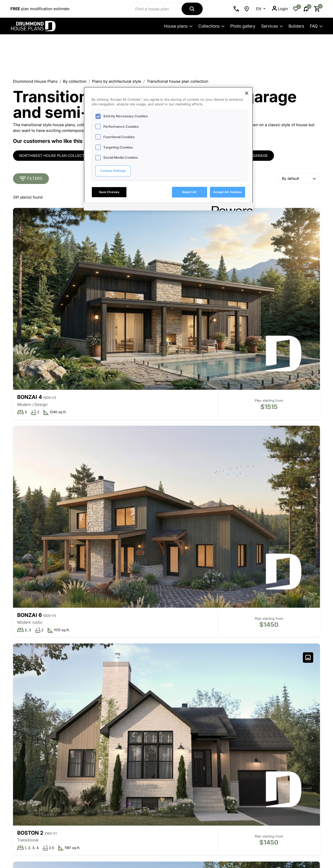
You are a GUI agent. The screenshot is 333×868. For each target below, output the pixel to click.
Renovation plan (212, 747)
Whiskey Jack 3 (40, 378)
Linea (130, 586)
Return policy (209, 801)
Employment (101, 778)
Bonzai (237, 483)
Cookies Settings (113, 171)
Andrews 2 (33, 587)
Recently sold (156, 755)
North (131, 379)
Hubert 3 (135, 482)
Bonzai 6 (134, 275)
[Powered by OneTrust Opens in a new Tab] (230, 207)
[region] (168, 149)
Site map (205, 816)
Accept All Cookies (227, 192)
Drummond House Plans (35, 81)
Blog (94, 786)
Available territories (106, 755)
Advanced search (51, 780)
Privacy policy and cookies (121, 845)
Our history (100, 732)
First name (255, 732)
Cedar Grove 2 (38, 482)
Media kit (98, 771)
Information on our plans (52, 787)
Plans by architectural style (117, 81)
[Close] (247, 93)
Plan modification (212, 732)
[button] (102, 241)
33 (199, 631)
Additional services (214, 755)
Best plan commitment (110, 763)
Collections (211, 26)
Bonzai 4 (30, 275)
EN (259, 9)
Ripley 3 (238, 586)
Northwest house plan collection (55, 156)
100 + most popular (161, 763)
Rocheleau (243, 378)
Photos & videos (158, 771)
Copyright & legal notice (165, 845)
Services (272, 26)
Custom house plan (215, 739)
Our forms (206, 809)
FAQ (316, 26)
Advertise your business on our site (41, 837)
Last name (255, 749)
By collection (75, 81)
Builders (296, 26)
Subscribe (282, 796)
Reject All (190, 192)
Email (251, 766)
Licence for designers (217, 763)
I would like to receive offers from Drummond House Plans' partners (278, 782)
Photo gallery (243, 26)
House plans (178, 26)
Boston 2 (240, 274)
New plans (153, 747)
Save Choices (109, 192)
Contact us (51, 764)
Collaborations (156, 739)
